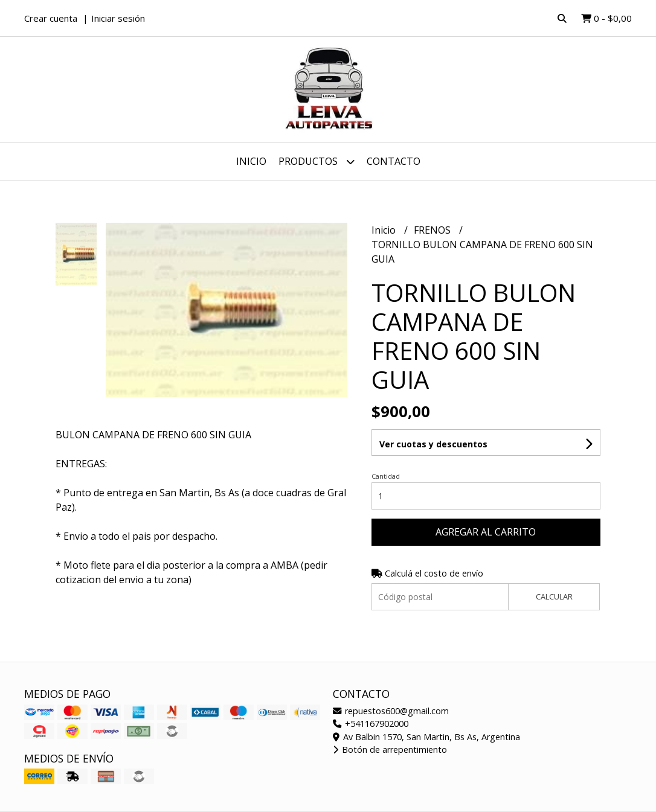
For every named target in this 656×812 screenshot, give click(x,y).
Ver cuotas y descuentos (433, 444)
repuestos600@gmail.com (391, 711)
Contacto (394, 161)
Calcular (554, 596)
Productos (317, 161)
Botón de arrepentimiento (390, 750)
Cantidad (386, 476)
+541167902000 (371, 724)
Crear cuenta (51, 18)
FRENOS (433, 230)
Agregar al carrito (486, 532)
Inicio (251, 161)
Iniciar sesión (118, 18)
